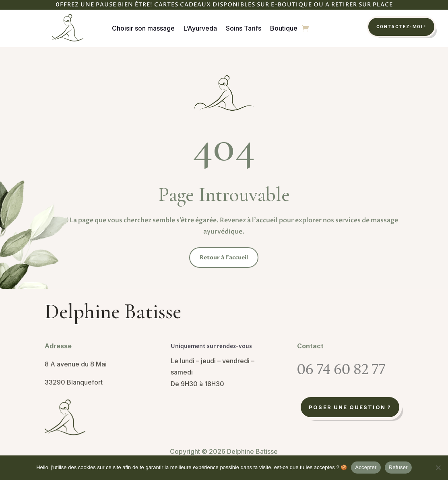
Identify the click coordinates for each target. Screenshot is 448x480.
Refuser (398, 467)
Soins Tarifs (244, 28)
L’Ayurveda (200, 28)
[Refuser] (438, 468)
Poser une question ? (350, 407)
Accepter (366, 467)
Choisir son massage (143, 28)
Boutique (284, 28)
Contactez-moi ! (401, 27)
